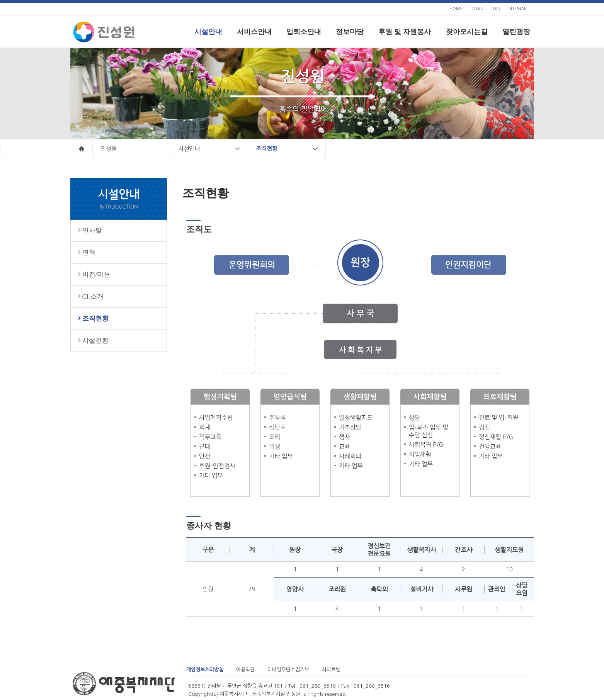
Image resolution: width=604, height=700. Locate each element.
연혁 (89, 252)
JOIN (496, 9)
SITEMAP (517, 9)
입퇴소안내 (304, 32)
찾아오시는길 (467, 32)
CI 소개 (93, 296)
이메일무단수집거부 (288, 670)
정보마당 (350, 32)
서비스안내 (254, 32)
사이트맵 (331, 670)
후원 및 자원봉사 (405, 32)
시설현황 (95, 341)
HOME (456, 9)
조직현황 (291, 149)
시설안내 (208, 32)
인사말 (92, 230)
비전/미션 (96, 274)
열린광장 (516, 32)
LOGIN (477, 9)
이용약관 (245, 670)
